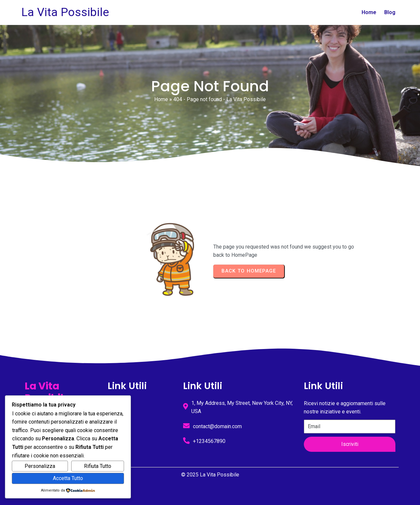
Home (161, 99)
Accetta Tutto (68, 478)
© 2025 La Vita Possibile (210, 475)
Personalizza (40, 466)
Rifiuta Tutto (98, 466)
